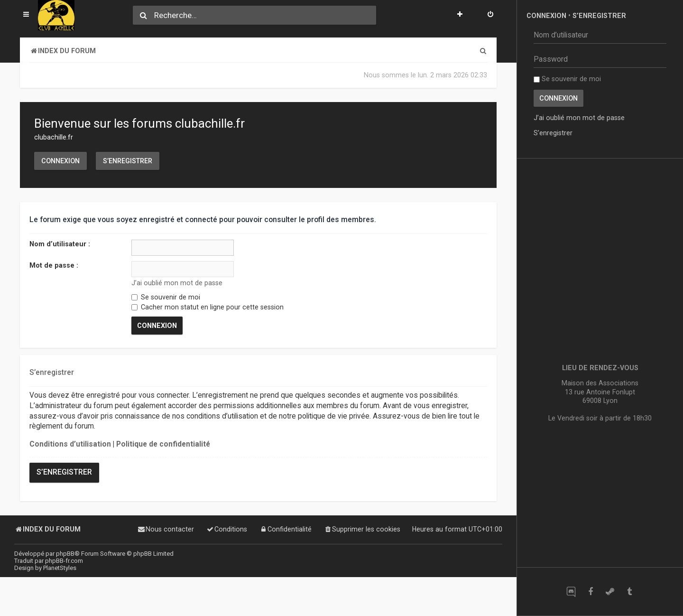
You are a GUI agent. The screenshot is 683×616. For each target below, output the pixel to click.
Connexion (60, 161)
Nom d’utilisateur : (60, 244)
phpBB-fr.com (64, 561)
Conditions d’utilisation (70, 444)
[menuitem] (490, 15)
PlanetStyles (60, 568)
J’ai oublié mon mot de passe (177, 283)
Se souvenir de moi (166, 297)
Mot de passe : (54, 265)
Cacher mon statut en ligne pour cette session (208, 307)
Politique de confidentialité (163, 444)
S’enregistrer (128, 161)
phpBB (65, 554)
